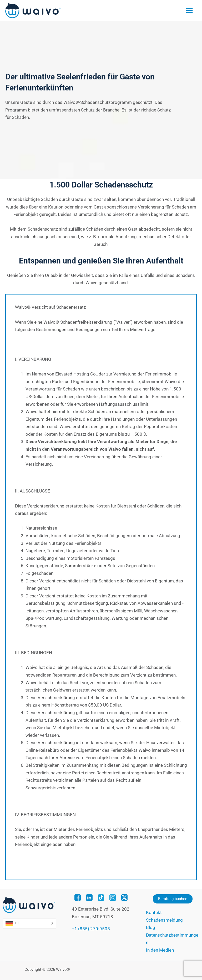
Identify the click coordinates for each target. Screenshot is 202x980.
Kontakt (154, 912)
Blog (151, 927)
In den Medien (160, 950)
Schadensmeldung (164, 920)
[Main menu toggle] (189, 11)
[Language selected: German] (29, 923)
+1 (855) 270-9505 (91, 929)
